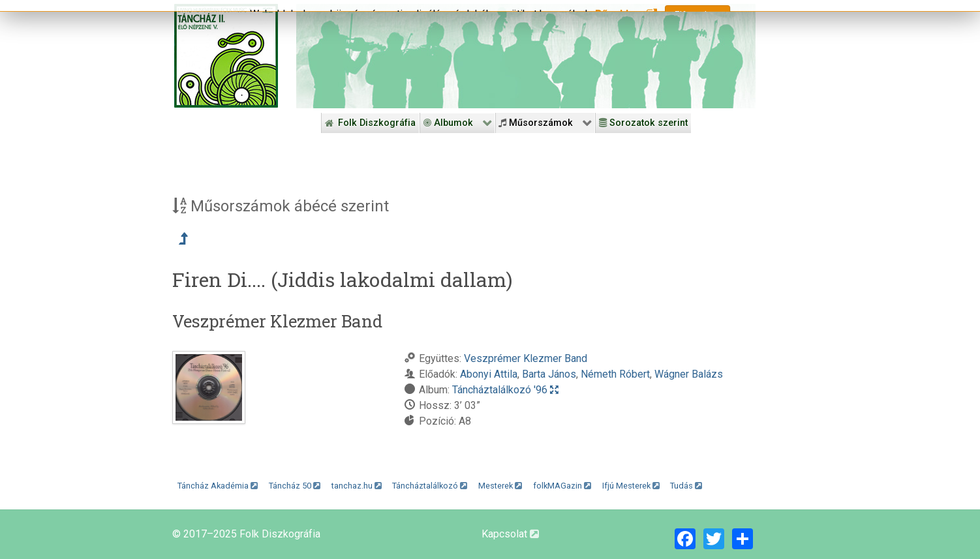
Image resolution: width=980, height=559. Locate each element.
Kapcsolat (510, 534)
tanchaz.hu (357, 486)
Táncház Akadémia (218, 486)
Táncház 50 (295, 486)
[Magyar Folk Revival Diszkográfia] (226, 56)
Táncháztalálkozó (430, 486)
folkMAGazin (562, 486)
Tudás (686, 486)
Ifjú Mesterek (631, 486)
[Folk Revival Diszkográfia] (526, 56)
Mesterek (500, 486)
